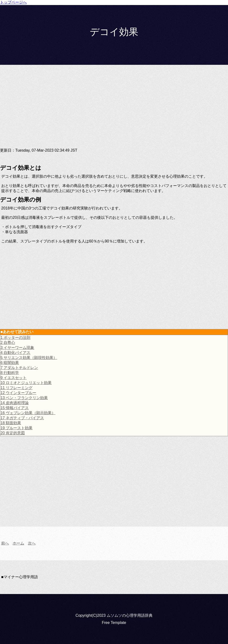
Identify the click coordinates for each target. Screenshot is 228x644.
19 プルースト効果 (16, 428)
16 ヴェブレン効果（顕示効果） (28, 413)
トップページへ (13, 2)
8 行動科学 (10, 373)
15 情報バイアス (15, 408)
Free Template (114, 623)
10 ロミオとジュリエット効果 (26, 383)
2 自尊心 (8, 343)
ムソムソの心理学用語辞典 (130, 615)
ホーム (18, 543)
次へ (32, 543)
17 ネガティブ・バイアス (22, 418)
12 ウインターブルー (18, 393)
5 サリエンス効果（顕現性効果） (29, 358)
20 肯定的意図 (13, 433)
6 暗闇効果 (10, 363)
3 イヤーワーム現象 (17, 348)
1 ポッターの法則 (15, 338)
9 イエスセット (13, 378)
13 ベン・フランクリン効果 (24, 398)
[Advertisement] (114, 110)
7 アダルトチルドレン (19, 368)
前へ (5, 543)
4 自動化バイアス (15, 353)
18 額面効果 (11, 423)
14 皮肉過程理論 (15, 403)
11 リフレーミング (16, 388)
